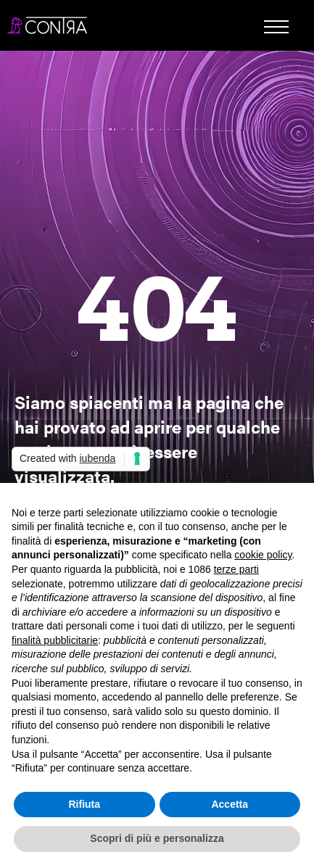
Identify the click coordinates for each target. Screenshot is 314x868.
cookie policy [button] (263, 555)
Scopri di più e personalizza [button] (157, 838)
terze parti (236, 569)
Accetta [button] (230, 804)
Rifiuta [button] (84, 804)
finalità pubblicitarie (55, 640)
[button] (276, 30)
